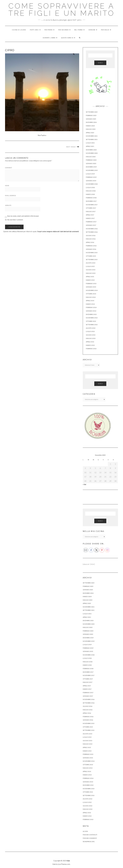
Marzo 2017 (90, 218)
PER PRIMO (49, 30)
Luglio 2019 (90, 174)
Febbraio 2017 (91, 222)
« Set (84, 484)
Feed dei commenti (90, 838)
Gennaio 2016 (91, 249)
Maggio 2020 (91, 157)
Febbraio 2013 (91, 349)
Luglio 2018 (90, 187)
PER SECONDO (64, 30)
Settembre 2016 (92, 232)
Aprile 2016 (90, 242)
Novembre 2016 (92, 229)
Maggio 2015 (91, 273)
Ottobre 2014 (91, 294)
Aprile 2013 (90, 342)
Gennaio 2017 (91, 225)
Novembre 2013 (92, 318)
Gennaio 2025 (91, 119)
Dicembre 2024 (91, 122)
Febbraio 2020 (91, 160)
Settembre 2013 (92, 325)
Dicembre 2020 (91, 150)
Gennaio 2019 (91, 181)
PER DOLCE (106, 30)
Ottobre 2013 (91, 321)
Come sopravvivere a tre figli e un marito (62, 10)
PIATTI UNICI (35, 30)
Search (100, 63)
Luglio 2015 (90, 266)
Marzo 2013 (90, 345)
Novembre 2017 (92, 205)
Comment (9, 168)
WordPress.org (89, 842)
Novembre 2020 (92, 153)
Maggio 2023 (91, 129)
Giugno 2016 (91, 235)
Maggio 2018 (91, 191)
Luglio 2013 (90, 331)
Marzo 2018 (90, 194)
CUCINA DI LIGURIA (19, 30)
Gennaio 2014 (91, 311)
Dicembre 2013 (91, 314)
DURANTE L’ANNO (50, 38)
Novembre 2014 (92, 290)
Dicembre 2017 (91, 201)
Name (7, 186)
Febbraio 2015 (91, 284)
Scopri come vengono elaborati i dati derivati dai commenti (58, 231)
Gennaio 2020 (91, 163)
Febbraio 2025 (91, 115)
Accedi (85, 831)
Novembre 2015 (92, 253)
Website (8, 205)
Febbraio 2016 (91, 246)
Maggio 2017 (91, 211)
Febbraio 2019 (91, 177)
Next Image (71, 147)
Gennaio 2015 (91, 287)
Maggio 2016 (91, 239)
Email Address (10, 196)
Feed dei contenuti (90, 835)
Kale (68, 861)
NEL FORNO (79, 30)
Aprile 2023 (90, 133)
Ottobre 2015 (91, 256)
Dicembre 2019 (91, 167)
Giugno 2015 (91, 270)
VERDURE (93, 30)
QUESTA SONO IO (68, 38)
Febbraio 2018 (91, 198)
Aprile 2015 (90, 277)
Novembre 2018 (92, 184)
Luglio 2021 (90, 143)
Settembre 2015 (92, 259)
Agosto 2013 (91, 328)
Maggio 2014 (91, 297)
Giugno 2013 (91, 335)
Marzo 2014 (90, 304)
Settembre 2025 (92, 112)
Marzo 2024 (90, 126)
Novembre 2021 (92, 136)
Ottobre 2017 (91, 208)
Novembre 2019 (92, 170)
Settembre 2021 (92, 139)
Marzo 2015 (90, 280)
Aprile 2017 (90, 215)
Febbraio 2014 (91, 307)
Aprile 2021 (90, 146)
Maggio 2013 (91, 338)
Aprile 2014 (90, 301)
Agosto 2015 (91, 263)
